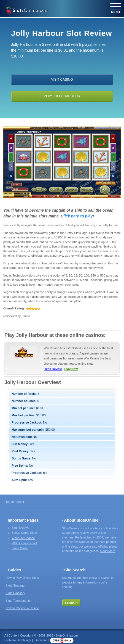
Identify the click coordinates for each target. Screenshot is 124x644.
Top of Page (14, 502)
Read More (108, 551)
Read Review (53, 369)
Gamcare (41, 640)
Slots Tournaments (18, 601)
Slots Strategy (15, 585)
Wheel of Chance (23, 538)
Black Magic (20, 548)
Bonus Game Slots (24, 533)
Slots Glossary (15, 593)
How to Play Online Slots (22, 578)
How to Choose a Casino (22, 608)
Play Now (71, 369)
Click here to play (77, 216)
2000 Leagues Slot (24, 543)
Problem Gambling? (18, 640)
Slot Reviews (20, 528)
